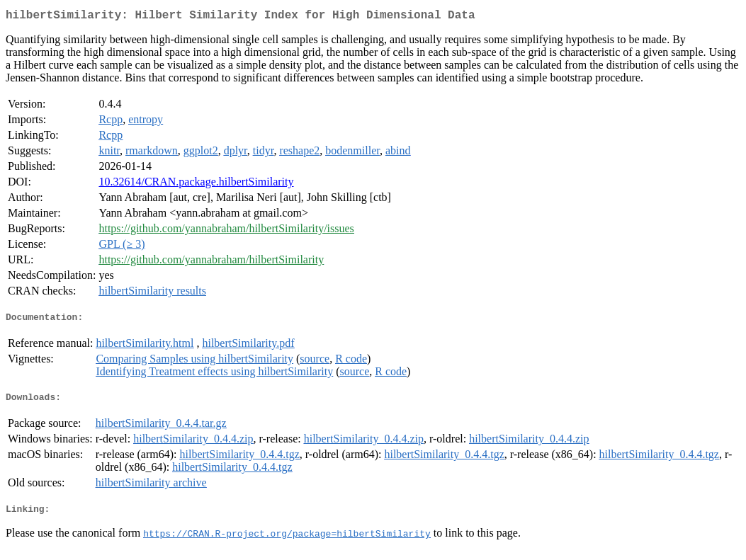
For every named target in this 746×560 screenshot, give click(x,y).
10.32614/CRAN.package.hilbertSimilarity (196, 184)
